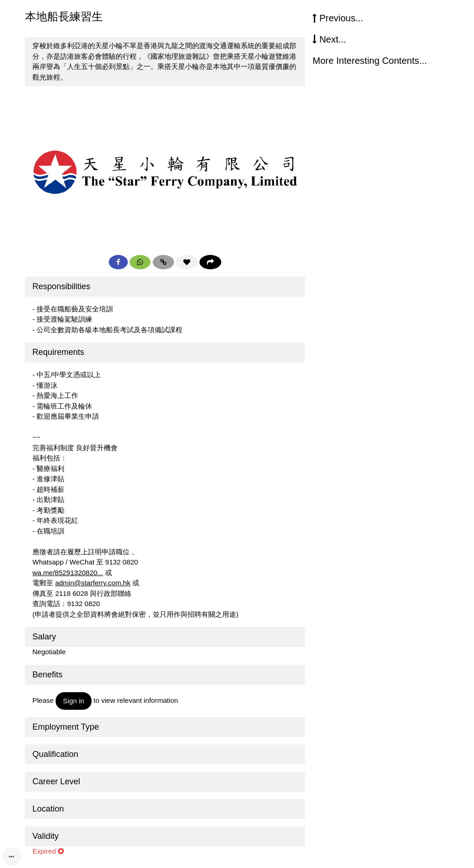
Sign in (74, 701)
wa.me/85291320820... (68, 573)
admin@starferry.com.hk (93, 583)
